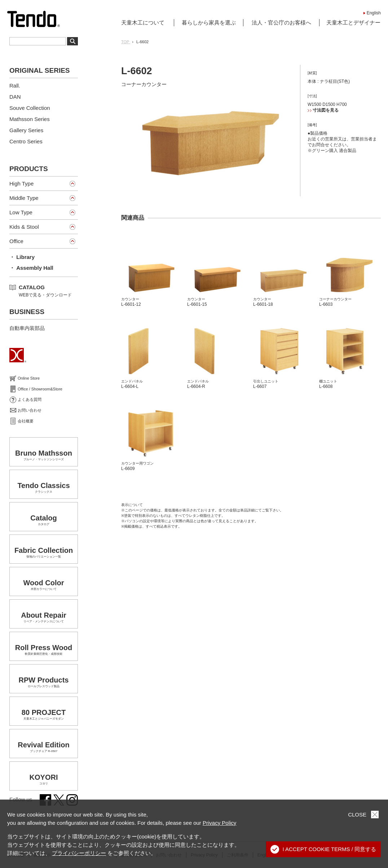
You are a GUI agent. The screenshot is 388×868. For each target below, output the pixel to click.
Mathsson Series (30, 119)
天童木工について (143, 23)
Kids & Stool (24, 227)
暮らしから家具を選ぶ (209, 23)
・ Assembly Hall (31, 268)
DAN (15, 97)
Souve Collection (30, 108)
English (374, 13)
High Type (21, 184)
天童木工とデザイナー (353, 23)
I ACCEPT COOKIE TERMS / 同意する (323, 849)
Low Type (21, 212)
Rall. (15, 86)
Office (16, 241)
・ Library (22, 257)
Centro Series (26, 141)
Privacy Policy (219, 823)
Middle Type (24, 198)
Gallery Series (26, 130)
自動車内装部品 (27, 328)
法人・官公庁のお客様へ (281, 23)
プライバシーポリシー (79, 853)
